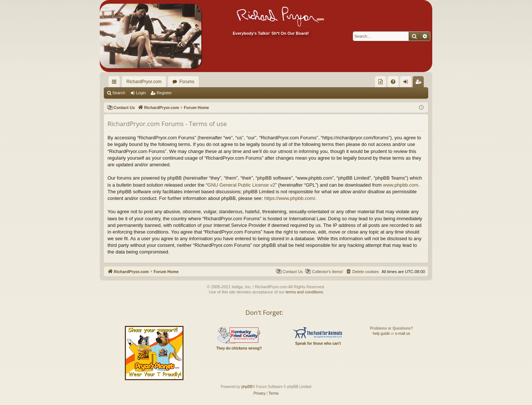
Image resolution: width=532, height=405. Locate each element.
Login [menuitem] (407, 83)
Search (119, 93)
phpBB (247, 387)
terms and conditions (304, 292)
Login (141, 93)
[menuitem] (381, 82)
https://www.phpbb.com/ (290, 198)
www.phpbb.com (401, 185)
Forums (187, 82)
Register (164, 93)
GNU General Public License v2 (241, 185)
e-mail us (403, 333)
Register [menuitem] (420, 83)
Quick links (116, 83)
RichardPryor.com (144, 82)
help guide (381, 333)
